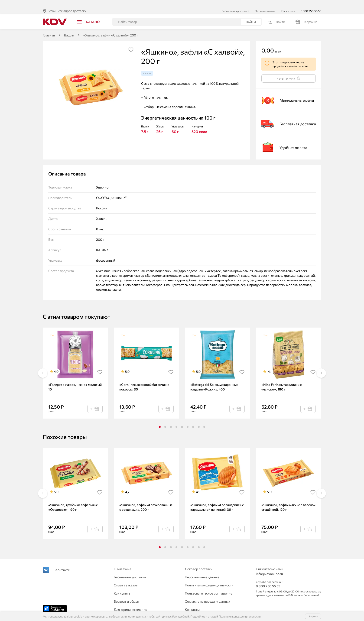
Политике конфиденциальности (240, 616)
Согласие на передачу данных (207, 594)
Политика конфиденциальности (209, 578)
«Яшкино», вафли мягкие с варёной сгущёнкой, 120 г (288, 500)
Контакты (192, 602)
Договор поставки (199, 561)
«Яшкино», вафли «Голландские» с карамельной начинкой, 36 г (217, 500)
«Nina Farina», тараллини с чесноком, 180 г (282, 379)
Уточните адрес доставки (67, 3)
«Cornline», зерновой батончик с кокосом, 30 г (144, 379)
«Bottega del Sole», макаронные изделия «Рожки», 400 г (214, 379)
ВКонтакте (62, 562)
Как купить (288, 3)
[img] (131, 42)
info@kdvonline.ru (269, 566)
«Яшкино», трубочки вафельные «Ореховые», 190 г (73, 500)
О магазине (122, 561)
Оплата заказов (265, 3)
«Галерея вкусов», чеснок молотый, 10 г (75, 379)
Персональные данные (202, 570)
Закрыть (313, 616)
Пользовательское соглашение (208, 586)
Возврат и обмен (127, 594)
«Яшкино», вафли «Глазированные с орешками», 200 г (146, 500)
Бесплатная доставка (235, 3)
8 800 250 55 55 (311, 3)
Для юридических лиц (130, 602)
